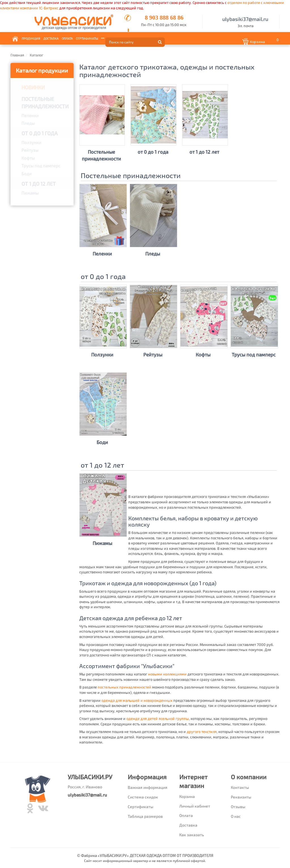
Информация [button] (112, 38)
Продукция (31, 38)
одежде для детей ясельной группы (158, 719)
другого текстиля (202, 732)
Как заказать (192, 835)
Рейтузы (30, 150)
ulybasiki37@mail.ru (245, 19)
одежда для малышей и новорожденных (137, 700)
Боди (27, 174)
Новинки (33, 87)
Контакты (133, 38)
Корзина (187, 796)
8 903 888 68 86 (164, 18)
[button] (261, 42)
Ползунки (31, 142)
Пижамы (30, 193)
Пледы (28, 123)
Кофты (28, 158)
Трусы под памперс (41, 166)
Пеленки (30, 115)
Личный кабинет (195, 806)
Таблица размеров (145, 816)
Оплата (67, 38)
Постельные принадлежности (45, 103)
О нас (236, 816)
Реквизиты (241, 797)
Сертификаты (87, 38)
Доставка (51, 38)
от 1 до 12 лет (39, 184)
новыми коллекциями (167, 674)
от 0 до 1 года (40, 133)
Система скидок (143, 797)
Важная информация (148, 787)
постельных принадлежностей (124, 687)
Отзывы (238, 807)
